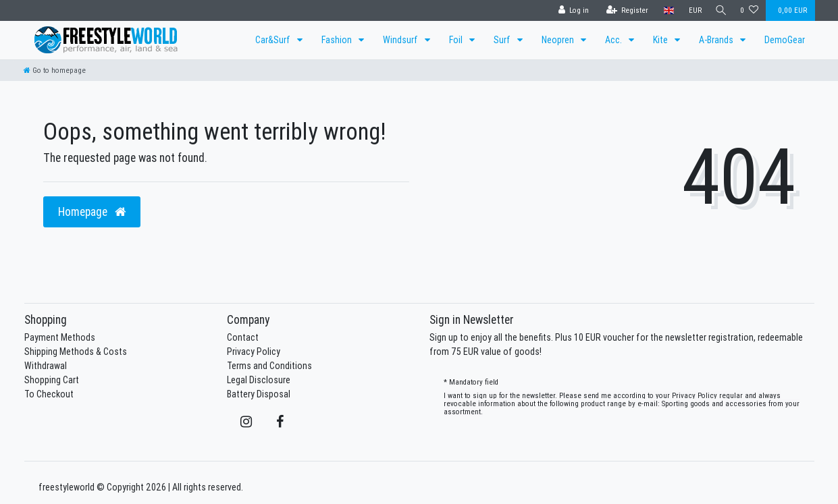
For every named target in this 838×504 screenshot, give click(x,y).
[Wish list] (749, 10)
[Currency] (692, 10)
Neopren (559, 40)
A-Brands (717, 40)
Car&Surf (274, 40)
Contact (243, 337)
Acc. (614, 40)
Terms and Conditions (269, 366)
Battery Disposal (259, 394)
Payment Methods (60, 337)
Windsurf (401, 40)
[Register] (624, 10)
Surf (503, 40)
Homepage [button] (92, 212)
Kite (661, 40)
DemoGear (785, 40)
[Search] (719, 10)
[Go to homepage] (55, 70)
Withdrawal (46, 366)
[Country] (665, 10)
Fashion (338, 40)
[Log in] (571, 10)
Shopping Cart (52, 380)
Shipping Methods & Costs (76, 352)
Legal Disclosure (259, 380)
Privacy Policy (254, 352)
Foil (457, 40)
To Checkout (49, 394)
